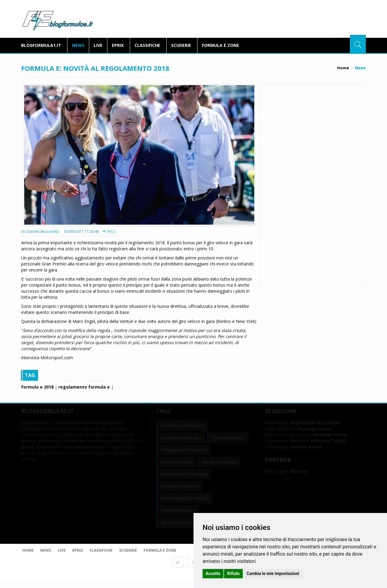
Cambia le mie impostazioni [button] (273, 573)
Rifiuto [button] (233, 573)
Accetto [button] (213, 573)
